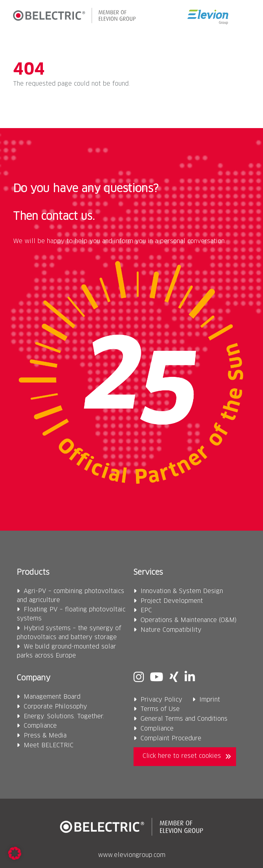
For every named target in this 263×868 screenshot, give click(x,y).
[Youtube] (157, 678)
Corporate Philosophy (55, 707)
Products (33, 573)
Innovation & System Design (182, 591)
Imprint (210, 700)
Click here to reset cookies (182, 756)
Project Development (172, 601)
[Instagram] (139, 678)
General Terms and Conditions (184, 719)
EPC (146, 611)
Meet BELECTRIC (49, 746)
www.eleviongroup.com (132, 855)
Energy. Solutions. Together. (64, 717)
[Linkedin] (190, 678)
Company (33, 678)
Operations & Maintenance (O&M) (188, 620)
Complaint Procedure (171, 739)
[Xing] (174, 678)
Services (148, 573)
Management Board (52, 697)
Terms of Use (160, 709)
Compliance (40, 726)
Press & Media (45, 736)
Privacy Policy (161, 700)
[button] (243, 17)
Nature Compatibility (171, 630)
